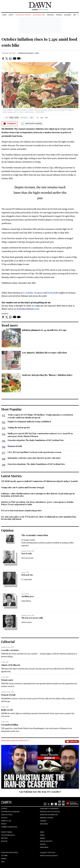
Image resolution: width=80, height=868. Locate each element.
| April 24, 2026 (40, 10)
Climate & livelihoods (11, 665)
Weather (4, 838)
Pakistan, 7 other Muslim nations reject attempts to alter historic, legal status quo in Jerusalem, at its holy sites (38, 495)
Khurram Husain (27, 558)
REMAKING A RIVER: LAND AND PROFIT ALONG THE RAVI (34, 458)
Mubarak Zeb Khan (9, 53)
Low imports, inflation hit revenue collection (44, 353)
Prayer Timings (7, 832)
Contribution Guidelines (10, 812)
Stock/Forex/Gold (8, 835)
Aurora (43, 844)
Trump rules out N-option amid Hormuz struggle (23, 487)
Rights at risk (7, 710)
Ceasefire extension (10, 650)
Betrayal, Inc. (27, 575)
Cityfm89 (4, 856)
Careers (43, 821)
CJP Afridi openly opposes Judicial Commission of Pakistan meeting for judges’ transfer (40, 481)
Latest (11, 15)
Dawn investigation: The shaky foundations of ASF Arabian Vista (36, 440)
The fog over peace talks (32, 618)
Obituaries (44, 824)
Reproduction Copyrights (50, 812)
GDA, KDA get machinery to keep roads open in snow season (34, 452)
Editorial (8, 642)
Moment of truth (15, 446)
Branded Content (47, 818)
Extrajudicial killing (10, 725)
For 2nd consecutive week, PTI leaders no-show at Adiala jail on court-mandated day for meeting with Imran (39, 518)
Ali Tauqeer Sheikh (28, 540)
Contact (4, 809)
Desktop (4, 841)
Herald (4, 859)
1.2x (41, 118)
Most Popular (11, 409)
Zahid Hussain (27, 622)
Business (68, 15)
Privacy (4, 824)
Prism (42, 835)
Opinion (59, 15)
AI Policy (4, 818)
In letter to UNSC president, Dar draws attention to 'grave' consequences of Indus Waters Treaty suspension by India (37, 503)
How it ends (27, 553)
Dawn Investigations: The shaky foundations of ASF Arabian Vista (36, 464)
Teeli (3, 862)
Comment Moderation (9, 827)
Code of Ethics (7, 815)
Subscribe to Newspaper (49, 809)
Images (43, 838)
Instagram (38, 293)
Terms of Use (6, 821)
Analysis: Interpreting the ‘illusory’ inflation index (47, 375)
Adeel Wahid (26, 601)
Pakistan (50, 15)
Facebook (51, 293)
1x (37, 118)
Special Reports (46, 841)
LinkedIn (29, 293)
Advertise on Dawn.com (49, 815)
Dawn (42, 832)
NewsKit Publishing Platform (49, 856)
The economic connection (35, 535)
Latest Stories (11, 476)
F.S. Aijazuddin (27, 579)
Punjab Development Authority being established (29, 422)
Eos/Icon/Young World (10, 853)
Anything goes (28, 596)
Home (4, 15)
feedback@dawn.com (29, 309)
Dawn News (44, 847)
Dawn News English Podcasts (15, 741)
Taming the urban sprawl (19, 428)
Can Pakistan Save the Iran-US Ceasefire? (40, 792)
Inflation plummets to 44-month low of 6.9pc (44, 330)
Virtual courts (7, 680)
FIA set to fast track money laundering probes (21, 511)
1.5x (46, 118)
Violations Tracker (23, 15)
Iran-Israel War (39, 15)
